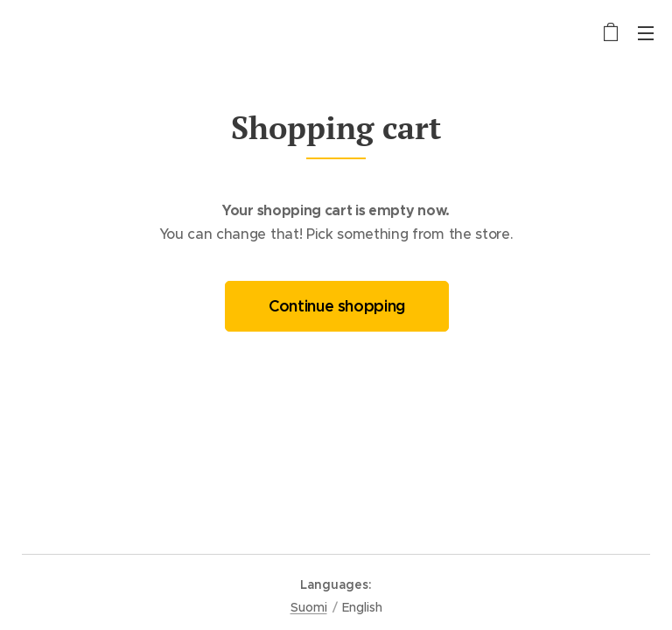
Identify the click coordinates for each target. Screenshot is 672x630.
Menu (646, 33)
